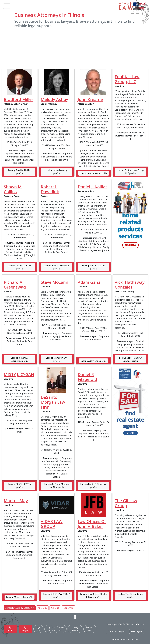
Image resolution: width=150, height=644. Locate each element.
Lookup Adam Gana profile (94, 361)
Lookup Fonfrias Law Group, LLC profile (130, 172)
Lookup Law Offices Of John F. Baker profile (93, 596)
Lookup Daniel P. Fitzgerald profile (93, 486)
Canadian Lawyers (117, 631)
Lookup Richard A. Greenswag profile (20, 359)
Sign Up (38, 629)
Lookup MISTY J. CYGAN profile (20, 486)
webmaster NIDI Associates (125, 639)
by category (25, 629)
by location (10, 629)
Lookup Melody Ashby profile (56, 172)
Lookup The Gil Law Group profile (131, 596)
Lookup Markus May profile (20, 597)
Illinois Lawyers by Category (19, 608)
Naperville (68, 608)
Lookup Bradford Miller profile (20, 172)
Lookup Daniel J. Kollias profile (93, 267)
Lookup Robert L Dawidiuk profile (57, 267)
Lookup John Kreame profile (94, 173)
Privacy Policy (75, 629)
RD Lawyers (137, 631)
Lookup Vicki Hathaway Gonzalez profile (131, 359)
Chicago (55, 608)
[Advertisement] (75, 48)
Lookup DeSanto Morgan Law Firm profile (57, 486)
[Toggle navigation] (7, 6)
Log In (49, 629)
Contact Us (60, 629)
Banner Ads (90, 629)
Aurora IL (42, 608)
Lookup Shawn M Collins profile (20, 267)
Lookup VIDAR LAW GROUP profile (56, 596)
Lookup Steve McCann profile (57, 359)
